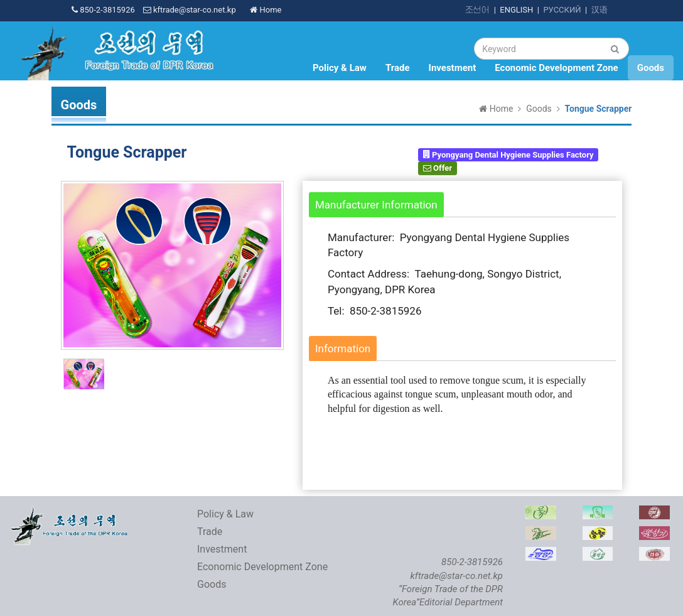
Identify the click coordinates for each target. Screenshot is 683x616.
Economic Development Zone (556, 68)
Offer (438, 168)
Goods (651, 68)
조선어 (477, 10)
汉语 (600, 10)
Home (266, 10)
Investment (453, 68)
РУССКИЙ (562, 10)
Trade (398, 68)
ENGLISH (516, 10)
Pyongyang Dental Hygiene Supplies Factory (508, 154)
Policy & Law (340, 68)
